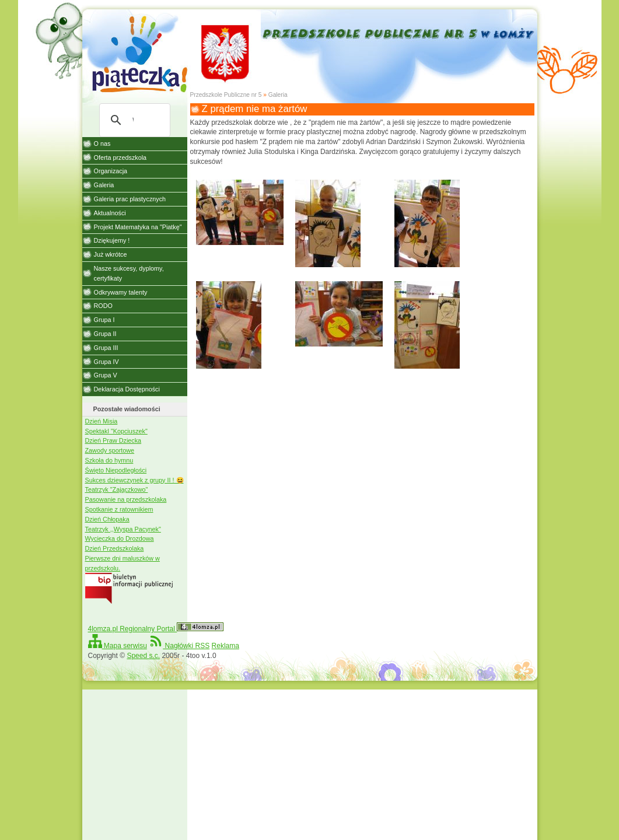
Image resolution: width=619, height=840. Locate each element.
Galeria (278, 95)
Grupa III (106, 348)
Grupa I (104, 320)
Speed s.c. (143, 656)
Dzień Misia (102, 421)
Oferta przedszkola (120, 157)
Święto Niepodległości (116, 470)
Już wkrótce (111, 254)
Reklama (225, 646)
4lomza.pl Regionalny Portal (156, 629)
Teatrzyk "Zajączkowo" (117, 489)
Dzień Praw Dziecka (113, 440)
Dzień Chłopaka (107, 519)
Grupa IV (106, 362)
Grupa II (105, 334)
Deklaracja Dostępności (127, 389)
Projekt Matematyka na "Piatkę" (138, 227)
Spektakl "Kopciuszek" (116, 431)
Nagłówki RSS (179, 646)
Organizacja (111, 171)
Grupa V (106, 375)
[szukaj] (133, 120)
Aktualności (110, 213)
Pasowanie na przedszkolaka (126, 499)
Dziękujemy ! (112, 240)
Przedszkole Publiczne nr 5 (226, 95)
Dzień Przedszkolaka (115, 548)
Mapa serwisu (118, 646)
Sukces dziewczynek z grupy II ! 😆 (134, 480)
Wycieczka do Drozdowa (120, 538)
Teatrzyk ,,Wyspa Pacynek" (123, 529)
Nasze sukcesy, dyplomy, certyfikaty (129, 273)
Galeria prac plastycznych (130, 199)
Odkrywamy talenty (121, 292)
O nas (102, 143)
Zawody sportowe (110, 450)
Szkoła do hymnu (109, 460)
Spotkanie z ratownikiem (119, 509)
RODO (103, 306)
